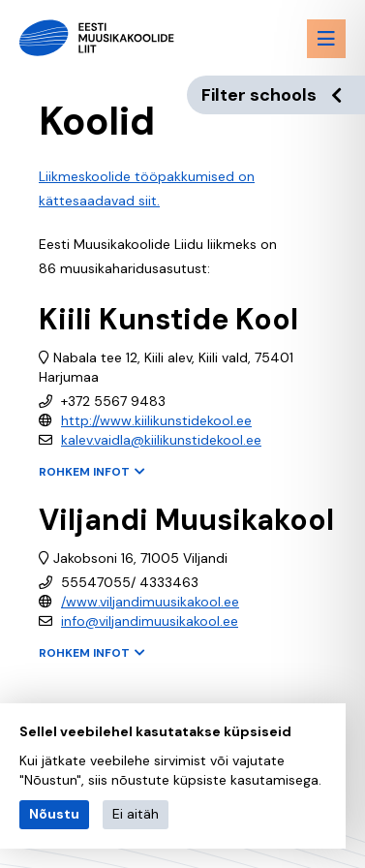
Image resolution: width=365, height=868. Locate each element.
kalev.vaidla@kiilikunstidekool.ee (161, 440)
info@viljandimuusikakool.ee (150, 621)
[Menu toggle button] (326, 39)
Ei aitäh (136, 814)
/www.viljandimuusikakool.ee (150, 602)
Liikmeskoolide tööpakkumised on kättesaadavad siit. (147, 188)
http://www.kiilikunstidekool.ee (156, 420)
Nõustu (54, 814)
